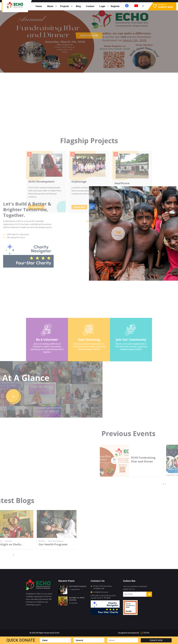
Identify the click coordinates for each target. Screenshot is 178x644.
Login (102, 6)
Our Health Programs (78, 586)
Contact (90, 6)
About (50, 6)
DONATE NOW (156, 640)
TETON (145, 633)
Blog (78, 6)
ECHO (57, 633)
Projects (65, 6)
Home (39, 6)
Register (115, 6)
